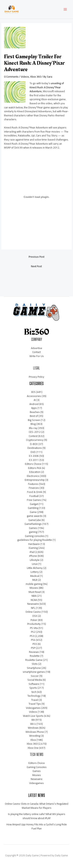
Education (35, 472)
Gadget (34, 504)
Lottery (35, 572)
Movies (34, 588)
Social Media (35, 680)
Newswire (33, 604)
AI (35, 400)
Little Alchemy (35, 568)
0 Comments (11, 77)
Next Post (36, 266)
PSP (33, 648)
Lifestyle (35, 560)
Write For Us (37, 356)
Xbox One (33, 748)
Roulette (35, 656)
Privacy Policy (36, 377)
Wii (33, 720)
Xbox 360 (36, 77)
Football (34, 496)
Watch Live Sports (33, 716)
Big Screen (34, 420)
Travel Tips (35, 704)
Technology (34, 696)
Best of (34, 416)
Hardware (34, 544)
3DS (33, 392)
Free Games (34, 500)
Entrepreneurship (35, 480)
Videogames (33, 708)
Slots (35, 664)
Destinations (35, 448)
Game (33, 512)
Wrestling (35, 736)
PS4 (33, 640)
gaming (33, 532)
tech (34, 692)
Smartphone (34, 668)
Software (34, 684)
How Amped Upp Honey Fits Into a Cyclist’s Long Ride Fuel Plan (37, 826)
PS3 (32, 636)
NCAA (34, 600)
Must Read (35, 592)
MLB (35, 580)
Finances (34, 488)
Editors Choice (33, 464)
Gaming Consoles (37, 767)
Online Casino (33, 612)
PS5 (35, 644)
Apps (34, 408)
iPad (32, 552)
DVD (33, 452)
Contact (36, 352)
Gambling (33, 508)
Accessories (34, 396)
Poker (34, 620)
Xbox (33, 740)
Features (33, 484)
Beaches (35, 412)
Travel (35, 700)
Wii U (33, 724)
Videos (25, 77)
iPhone (33, 556)
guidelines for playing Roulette (35, 540)
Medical (35, 576)
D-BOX (34, 444)
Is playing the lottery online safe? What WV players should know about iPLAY (37, 816)
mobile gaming (34, 584)
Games (33, 528)
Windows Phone (35, 732)
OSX (35, 616)
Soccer (35, 676)
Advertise (37, 348)
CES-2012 (35, 432)
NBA (34, 596)
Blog (33, 424)
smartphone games (34, 672)
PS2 (33, 632)
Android (34, 404)
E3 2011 (34, 460)
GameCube (35, 520)
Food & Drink (35, 492)
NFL (33, 608)
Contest (33, 436)
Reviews (34, 652)
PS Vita (34, 628)
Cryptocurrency (35, 440)
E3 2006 (34, 456)
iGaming (33, 548)
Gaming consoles (35, 536)
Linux (35, 564)
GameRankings (33, 524)
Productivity (34, 624)
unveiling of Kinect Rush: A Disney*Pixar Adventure (47, 87)
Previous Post (36, 257)
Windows (33, 728)
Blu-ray (33, 428)
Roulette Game (34, 660)
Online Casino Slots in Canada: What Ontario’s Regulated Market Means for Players (37, 806)
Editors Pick (35, 468)
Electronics (33, 476)
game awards (35, 516)
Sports (33, 688)
